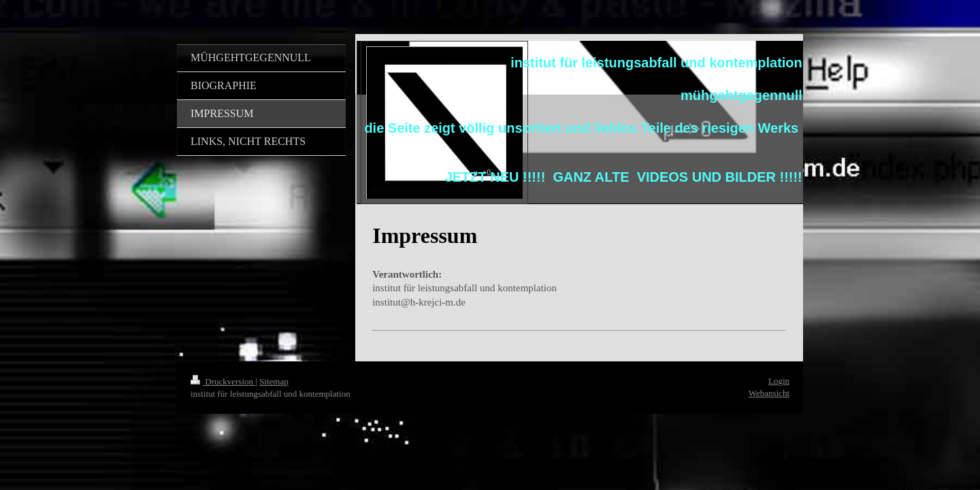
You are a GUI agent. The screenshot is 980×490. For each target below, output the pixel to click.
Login (779, 381)
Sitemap (274, 381)
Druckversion (223, 381)
